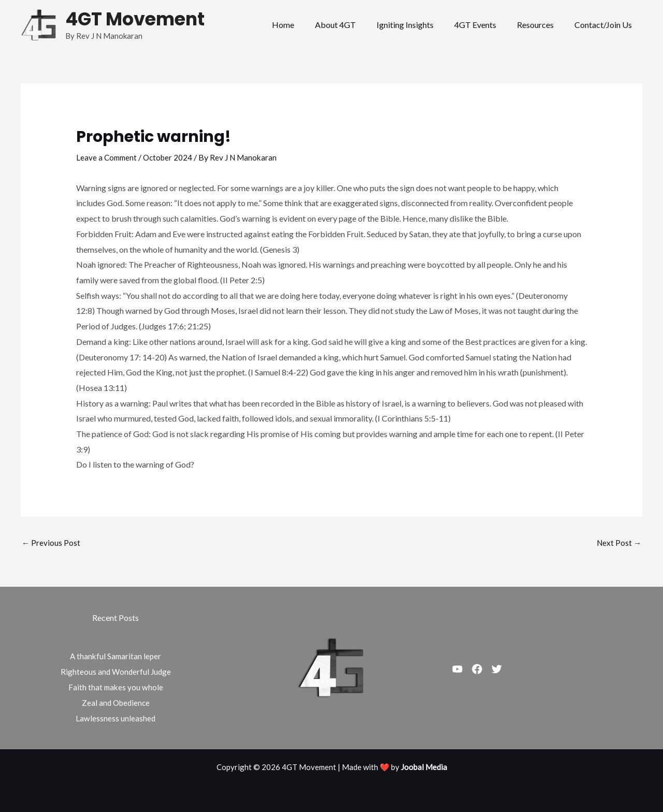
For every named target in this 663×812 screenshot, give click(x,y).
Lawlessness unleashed (116, 719)
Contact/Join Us (605, 25)
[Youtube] (457, 670)
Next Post (618, 542)
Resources (542, 25)
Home (306, 25)
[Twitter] (509, 670)
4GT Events (486, 25)
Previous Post (51, 542)
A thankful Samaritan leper (116, 657)
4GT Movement (135, 19)
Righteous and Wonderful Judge (116, 672)
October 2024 (171, 157)
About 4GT (354, 25)
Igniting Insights (420, 25)
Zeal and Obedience (116, 703)
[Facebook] (483, 670)
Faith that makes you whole (116, 687)
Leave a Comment (108, 157)
